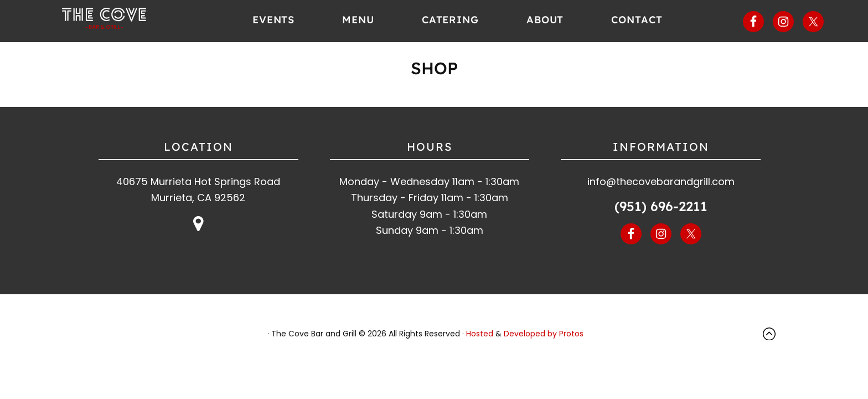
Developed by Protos (544, 334)
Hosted (480, 334)
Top (772, 334)
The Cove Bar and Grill (122, 19)
